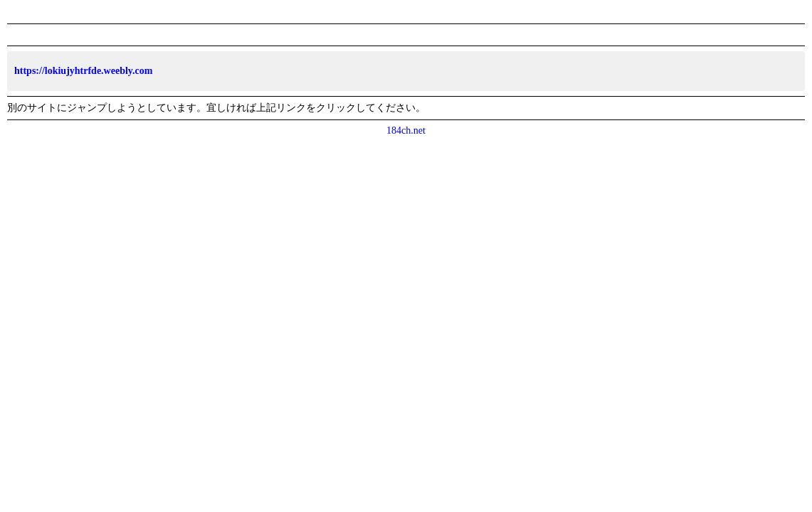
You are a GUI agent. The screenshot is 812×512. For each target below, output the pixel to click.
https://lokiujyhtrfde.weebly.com (83, 71)
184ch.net (406, 130)
